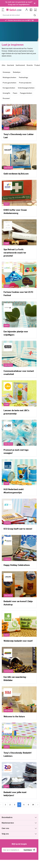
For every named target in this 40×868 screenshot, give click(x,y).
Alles (3, 65)
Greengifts (6, 93)
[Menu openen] (3, 9)
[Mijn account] (27, 10)
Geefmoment (20, 65)
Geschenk (10, 65)
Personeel (6, 98)
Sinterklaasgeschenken (26, 88)
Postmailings (23, 77)
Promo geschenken (9, 83)
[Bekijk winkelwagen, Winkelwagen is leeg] (35, 10)
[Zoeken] (35, 15)
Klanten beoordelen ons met (21, 20)
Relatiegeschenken (9, 77)
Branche (30, 65)
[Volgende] (38, 805)
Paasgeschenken (26, 93)
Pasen (15, 93)
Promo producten (25, 83)
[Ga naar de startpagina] (14, 10)
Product (37, 65)
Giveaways (6, 72)
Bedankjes (17, 72)
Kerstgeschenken (9, 88)
